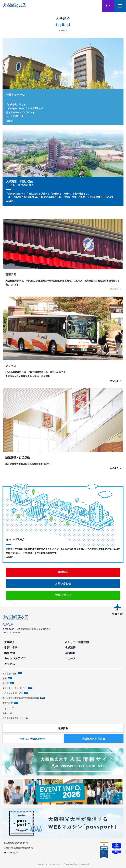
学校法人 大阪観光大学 (32, 739)
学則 (5, 679)
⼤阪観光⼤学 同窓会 (94, 739)
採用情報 (63, 728)
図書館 (6, 713)
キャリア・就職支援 (77, 642)
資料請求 (63, 572)
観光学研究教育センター (14, 718)
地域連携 (70, 648)
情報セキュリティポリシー (15, 688)
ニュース (70, 658)
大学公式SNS (63, 595)
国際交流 (10, 653)
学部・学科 (11, 648)
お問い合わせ (63, 584)
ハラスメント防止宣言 (13, 693)
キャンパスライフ (15, 658)
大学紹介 (10, 642)
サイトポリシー (11, 853)
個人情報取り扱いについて (16, 843)
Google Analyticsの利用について (19, 848)
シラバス (7, 709)
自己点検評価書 (10, 674)
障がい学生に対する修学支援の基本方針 (21, 698)
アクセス (10, 664)
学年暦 (6, 683)
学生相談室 (8, 703)
